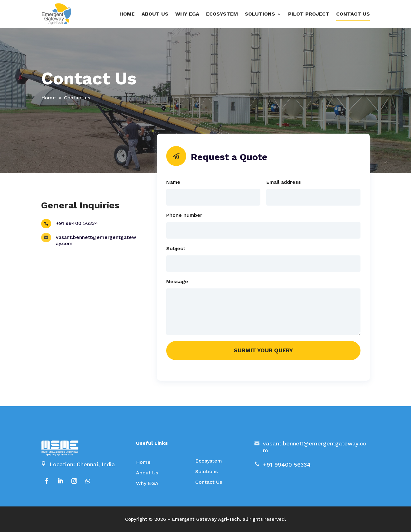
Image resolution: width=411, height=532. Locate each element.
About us (155, 14)
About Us (147, 473)
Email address (284, 182)
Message (177, 281)
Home (127, 14)
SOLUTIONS (260, 14)
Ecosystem (222, 14)
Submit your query (263, 350)
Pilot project (309, 14)
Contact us (353, 14)
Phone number (184, 215)
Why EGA (187, 14)
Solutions (206, 471)
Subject (176, 248)
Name (173, 182)
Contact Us (209, 482)
